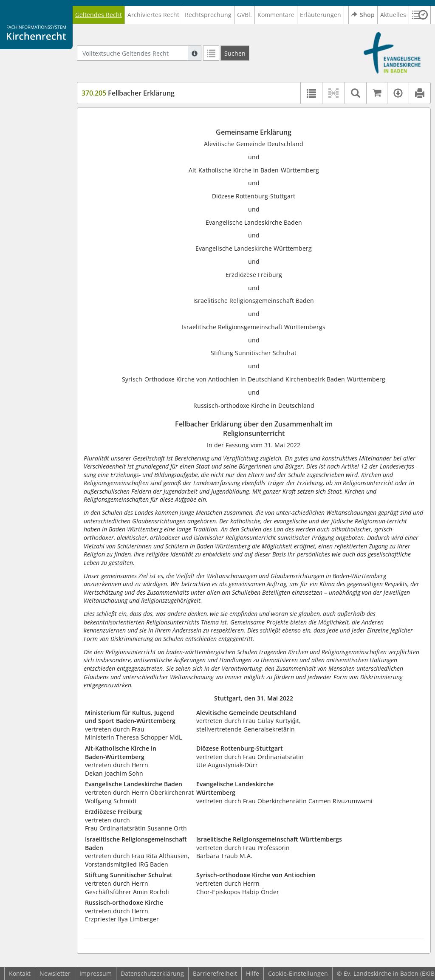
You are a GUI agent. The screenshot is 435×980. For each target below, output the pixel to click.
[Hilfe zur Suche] (195, 53)
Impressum (96, 973)
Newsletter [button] (55, 973)
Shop (363, 15)
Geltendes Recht (99, 15)
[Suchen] (235, 53)
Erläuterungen (321, 15)
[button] (420, 15)
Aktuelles (393, 15)
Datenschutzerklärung (152, 973)
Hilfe (253, 973)
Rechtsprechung (208, 15)
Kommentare (276, 15)
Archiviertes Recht (153, 15)
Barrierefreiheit (215, 973)
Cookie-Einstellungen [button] (298, 973)
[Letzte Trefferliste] (211, 53)
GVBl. (244, 15)
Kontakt (20, 973)
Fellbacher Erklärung (128, 93)
